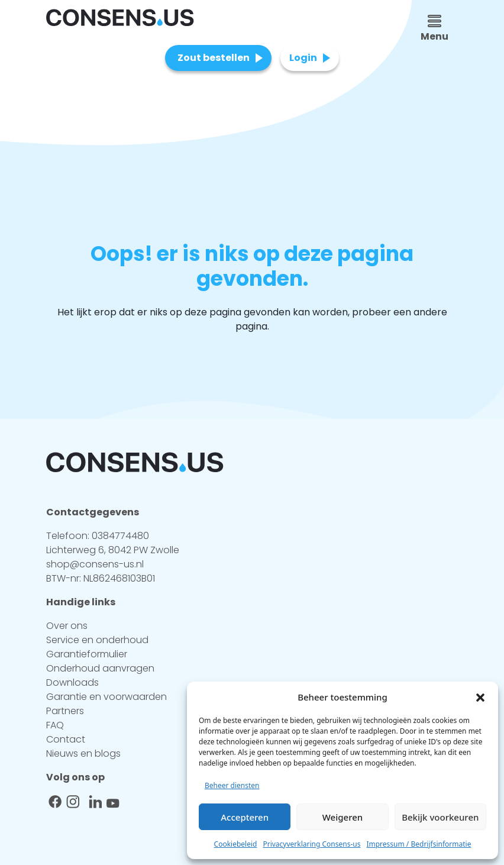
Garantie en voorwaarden (106, 697)
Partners (65, 711)
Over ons (67, 626)
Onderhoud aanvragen (100, 668)
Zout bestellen (214, 58)
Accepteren (245, 817)
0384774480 (120, 536)
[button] (480, 697)
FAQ (55, 725)
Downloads (72, 682)
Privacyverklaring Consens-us (311, 844)
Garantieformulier (87, 654)
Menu (434, 29)
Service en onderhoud (97, 640)
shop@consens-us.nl (95, 564)
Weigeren (343, 817)
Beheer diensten (232, 785)
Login (303, 58)
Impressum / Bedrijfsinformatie (419, 844)
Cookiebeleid (236, 844)
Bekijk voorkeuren (440, 817)
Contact (66, 739)
